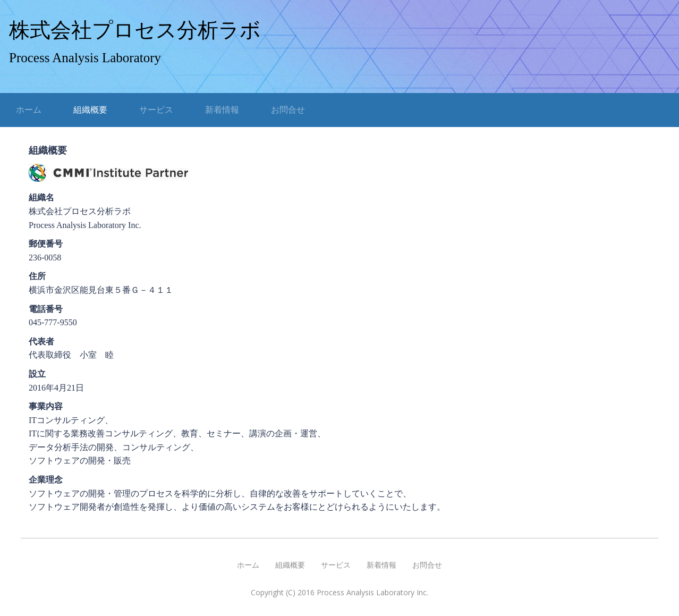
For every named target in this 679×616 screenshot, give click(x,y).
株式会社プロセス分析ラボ (135, 30)
